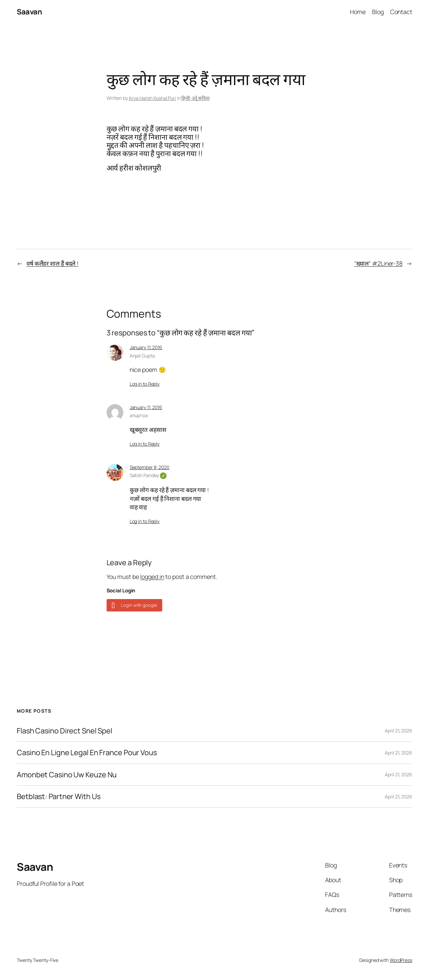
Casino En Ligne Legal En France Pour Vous (87, 753)
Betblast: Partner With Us (59, 796)
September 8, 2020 (149, 467)
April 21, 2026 (399, 731)
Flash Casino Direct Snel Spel (65, 731)
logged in (152, 577)
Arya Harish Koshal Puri (152, 98)
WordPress (401, 960)
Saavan (29, 12)
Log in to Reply (145, 384)
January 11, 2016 (146, 347)
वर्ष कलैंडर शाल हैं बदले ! (52, 263)
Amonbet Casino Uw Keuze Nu (67, 775)
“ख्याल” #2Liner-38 (378, 263)
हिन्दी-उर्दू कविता (195, 98)
